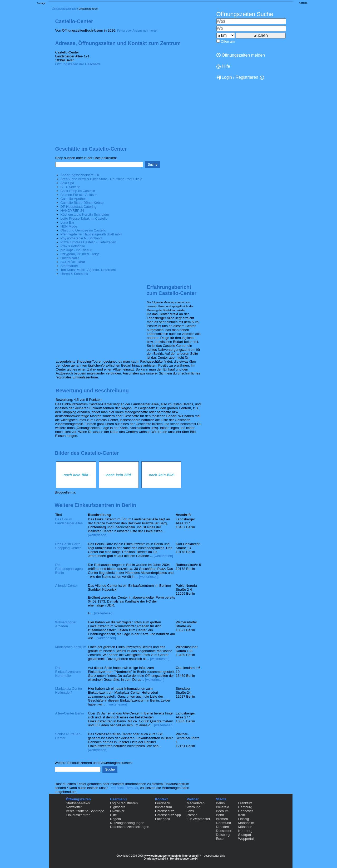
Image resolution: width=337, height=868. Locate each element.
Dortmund (223, 823)
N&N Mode (69, 226)
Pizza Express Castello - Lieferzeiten (88, 242)
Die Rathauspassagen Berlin (69, 569)
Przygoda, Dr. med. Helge (80, 254)
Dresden (222, 827)
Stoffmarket (69, 266)
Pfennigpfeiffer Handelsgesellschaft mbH (91, 234)
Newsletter (74, 807)
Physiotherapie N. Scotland (81, 238)
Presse (192, 815)
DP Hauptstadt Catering (79, 207)
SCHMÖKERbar (73, 262)
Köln (241, 815)
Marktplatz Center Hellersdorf (69, 691)
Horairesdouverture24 (184, 859)
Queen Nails (70, 258)
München (245, 827)
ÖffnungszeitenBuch (64, 9)
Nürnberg (245, 831)
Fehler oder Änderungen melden (138, 31)
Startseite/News (78, 803)
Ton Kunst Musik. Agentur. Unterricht (88, 270)
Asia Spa (67, 183)
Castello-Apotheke (75, 199)
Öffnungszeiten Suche (245, 14)
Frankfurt (245, 803)
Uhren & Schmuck (74, 274)
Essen (221, 839)
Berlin (220, 803)
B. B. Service (70, 187)
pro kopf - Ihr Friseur (76, 250)
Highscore (118, 807)
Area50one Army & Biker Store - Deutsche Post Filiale (101, 179)
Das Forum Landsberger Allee (69, 521)
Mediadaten (196, 803)
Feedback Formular (123, 788)
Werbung (194, 807)
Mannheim (246, 823)
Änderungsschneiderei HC (81, 175)
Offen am (228, 41)
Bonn (220, 815)
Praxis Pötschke (73, 246)
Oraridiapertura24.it (156, 859)
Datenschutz (165, 811)
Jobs (190, 811)
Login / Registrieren (237, 77)
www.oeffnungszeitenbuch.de (163, 856)
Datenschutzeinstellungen (130, 827)
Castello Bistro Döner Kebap (82, 203)
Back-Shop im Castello (78, 191)
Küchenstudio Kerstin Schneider (85, 214)
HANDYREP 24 (72, 211)
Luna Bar (68, 222)
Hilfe (223, 66)
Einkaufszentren (78, 815)
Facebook (163, 819)
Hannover (245, 811)
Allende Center (67, 586)
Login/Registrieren (124, 803)
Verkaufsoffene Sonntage (85, 811)
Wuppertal (246, 839)
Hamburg (245, 807)
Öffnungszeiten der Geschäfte (78, 64)
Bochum (222, 811)
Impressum (163, 807)
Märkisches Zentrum (71, 647)
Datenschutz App (168, 815)
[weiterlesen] (98, 535)
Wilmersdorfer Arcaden (66, 624)
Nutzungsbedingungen (127, 823)
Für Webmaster (198, 819)
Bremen (222, 819)
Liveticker (117, 811)
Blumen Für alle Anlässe (79, 195)
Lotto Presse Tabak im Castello (84, 218)
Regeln (115, 819)
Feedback (163, 803)
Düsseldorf (224, 831)
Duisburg (223, 835)
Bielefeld (222, 807)
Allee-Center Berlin (70, 713)
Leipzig (243, 819)
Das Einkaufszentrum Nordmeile (68, 672)
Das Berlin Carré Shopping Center (68, 546)
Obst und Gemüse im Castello (83, 230)
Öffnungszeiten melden (241, 55)
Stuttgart (244, 835)
